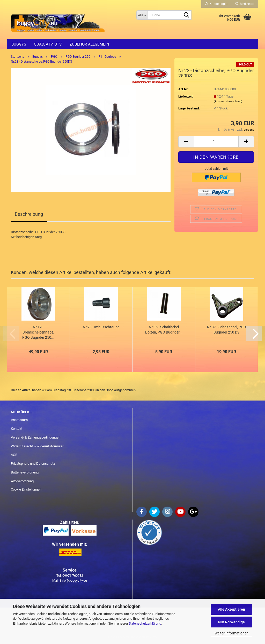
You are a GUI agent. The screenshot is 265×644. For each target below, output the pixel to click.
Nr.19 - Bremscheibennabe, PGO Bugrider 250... (38, 332)
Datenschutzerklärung (145, 623)
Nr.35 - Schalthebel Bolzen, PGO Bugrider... (164, 330)
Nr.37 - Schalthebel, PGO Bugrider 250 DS (227, 330)
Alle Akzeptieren (231, 609)
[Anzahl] (216, 142)
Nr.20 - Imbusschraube (101, 327)
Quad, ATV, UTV (48, 44)
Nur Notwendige (231, 622)
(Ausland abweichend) (228, 101)
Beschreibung (29, 214)
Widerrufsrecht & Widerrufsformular (37, 446)
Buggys (19, 44)
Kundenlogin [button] (216, 4)
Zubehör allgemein (89, 44)
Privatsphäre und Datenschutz (33, 464)
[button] (186, 142)
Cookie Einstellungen (26, 489)
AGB (14, 455)
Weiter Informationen (231, 633)
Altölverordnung (22, 481)
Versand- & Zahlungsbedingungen (36, 437)
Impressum (19, 420)
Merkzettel (245, 4)
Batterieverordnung (25, 472)
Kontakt (17, 429)
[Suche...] (142, 15)
